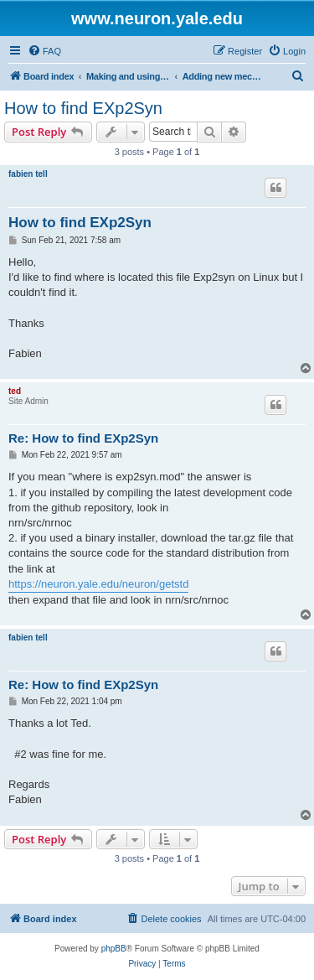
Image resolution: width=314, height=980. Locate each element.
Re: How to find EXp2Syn (83, 438)
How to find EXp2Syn (83, 108)
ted (15, 391)
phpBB (114, 949)
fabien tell (28, 174)
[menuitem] (44, 51)
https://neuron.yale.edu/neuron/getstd (98, 584)
